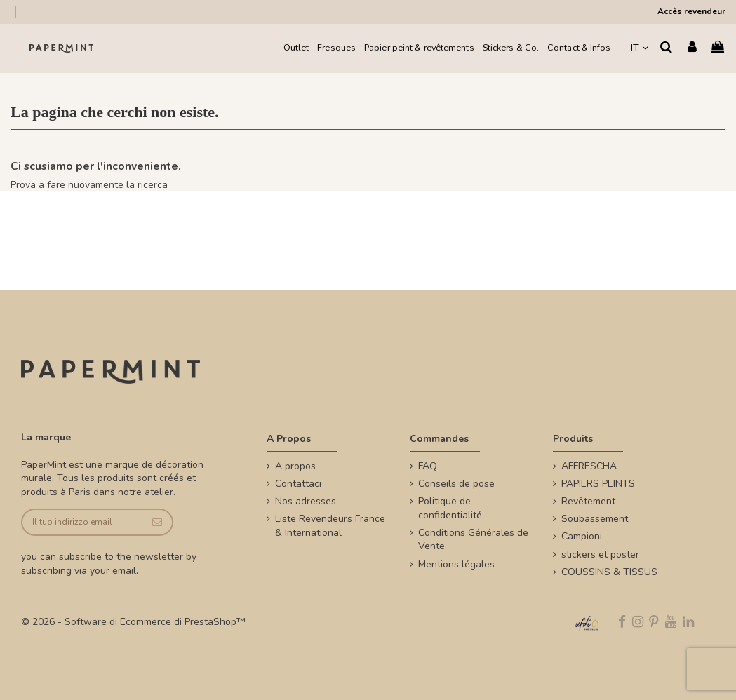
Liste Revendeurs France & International (330, 526)
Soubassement (595, 519)
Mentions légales (456, 564)
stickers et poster (600, 554)
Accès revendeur (691, 11)
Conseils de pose (456, 484)
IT (640, 48)
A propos (295, 466)
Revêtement (588, 501)
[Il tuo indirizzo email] (82, 522)
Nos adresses (306, 501)
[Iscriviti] (158, 522)
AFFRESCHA (589, 466)
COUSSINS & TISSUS (609, 572)
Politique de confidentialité (450, 508)
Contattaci (298, 484)
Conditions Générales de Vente (473, 540)
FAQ (428, 466)
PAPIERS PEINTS (598, 484)
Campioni (582, 536)
